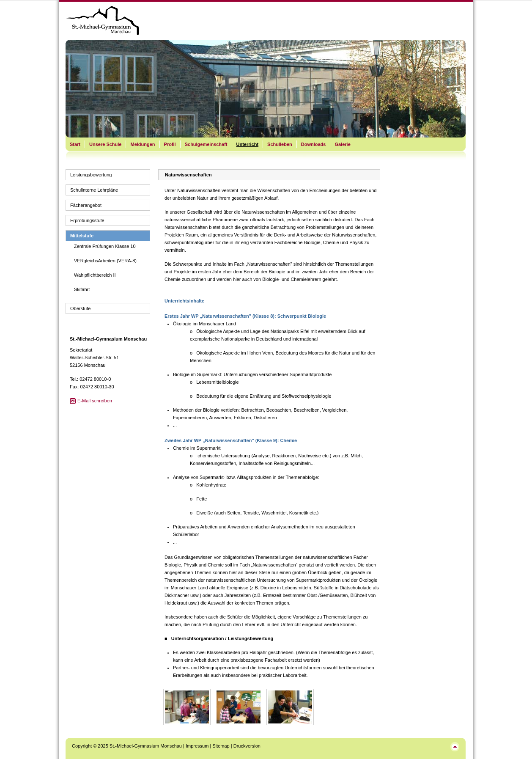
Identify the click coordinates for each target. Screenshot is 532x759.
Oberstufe (80, 308)
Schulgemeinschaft (206, 144)
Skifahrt (82, 289)
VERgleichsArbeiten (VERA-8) (105, 261)
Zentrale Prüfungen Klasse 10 (105, 246)
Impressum (197, 746)
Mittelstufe (82, 236)
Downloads (314, 144)
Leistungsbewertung (91, 175)
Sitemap (221, 746)
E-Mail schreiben (95, 401)
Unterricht (248, 144)
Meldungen (143, 144)
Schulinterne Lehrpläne (94, 190)
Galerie (342, 144)
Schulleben (280, 144)
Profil (170, 144)
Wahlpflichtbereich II (95, 275)
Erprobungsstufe (87, 220)
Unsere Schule (105, 144)
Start (75, 144)
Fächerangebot (86, 205)
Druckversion (247, 746)
